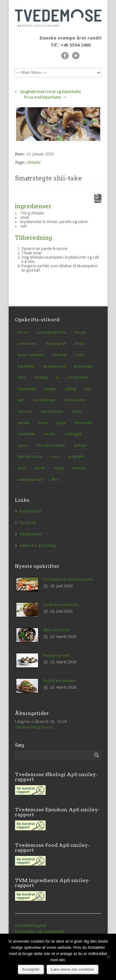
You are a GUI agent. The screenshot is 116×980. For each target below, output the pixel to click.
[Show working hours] (34, 727)
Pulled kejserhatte (60, 680)
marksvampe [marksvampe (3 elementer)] (44, 400)
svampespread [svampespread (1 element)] (30, 479)
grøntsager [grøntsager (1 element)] (83, 366)
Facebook (28, 523)
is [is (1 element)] (57, 378)
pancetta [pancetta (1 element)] (25, 412)
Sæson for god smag (38, 546)
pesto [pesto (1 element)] (43, 423)
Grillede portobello (61, 604)
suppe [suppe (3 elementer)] (59, 468)
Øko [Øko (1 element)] (55, 479)
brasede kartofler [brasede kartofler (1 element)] (52, 332)
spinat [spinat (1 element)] (40, 468)
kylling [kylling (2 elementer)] (71, 389)
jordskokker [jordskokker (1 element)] (78, 378)
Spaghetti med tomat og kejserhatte (50, 92)
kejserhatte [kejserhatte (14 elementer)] (27, 389)
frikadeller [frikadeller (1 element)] (26, 366)
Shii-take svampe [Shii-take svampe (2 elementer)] (51, 446)
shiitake (34, 163)
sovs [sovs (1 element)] (55, 457)
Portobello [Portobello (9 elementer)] (83, 423)
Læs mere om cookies (72, 969)
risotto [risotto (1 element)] (50, 434)
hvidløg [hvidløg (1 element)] (41, 378)
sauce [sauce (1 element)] (23, 446)
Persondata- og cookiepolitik (40, 931)
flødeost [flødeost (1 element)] (60, 355)
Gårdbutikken (31, 534)
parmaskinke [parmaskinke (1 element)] (52, 412)
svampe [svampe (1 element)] (79, 468)
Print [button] (98, 199)
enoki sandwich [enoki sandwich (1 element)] (31, 355)
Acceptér (31, 969)
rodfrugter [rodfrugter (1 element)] (73, 434)
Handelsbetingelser (31, 926)
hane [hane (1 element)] (22, 378)
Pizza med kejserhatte (43, 97)
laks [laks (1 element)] (88, 389)
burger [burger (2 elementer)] (81, 332)
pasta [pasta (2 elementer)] (77, 412)
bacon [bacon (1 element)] (23, 332)
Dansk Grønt (30, 511)
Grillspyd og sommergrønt (68, 579)
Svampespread (56, 655)
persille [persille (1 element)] (24, 423)
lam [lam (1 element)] (21, 400)
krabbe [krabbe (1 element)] (51, 389)
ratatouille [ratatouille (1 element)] (26, 434)
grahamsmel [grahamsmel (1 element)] (54, 366)
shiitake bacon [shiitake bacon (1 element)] (30, 457)
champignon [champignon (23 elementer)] (55, 344)
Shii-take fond (56, 630)
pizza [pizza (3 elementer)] (61, 423)
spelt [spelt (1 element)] (22, 468)
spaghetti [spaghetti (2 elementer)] (76, 457)
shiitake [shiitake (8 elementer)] (80, 446)
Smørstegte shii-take (48, 178)
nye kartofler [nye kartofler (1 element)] (75, 400)
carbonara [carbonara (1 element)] (27, 344)
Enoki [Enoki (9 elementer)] (79, 344)
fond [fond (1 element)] (79, 355)
